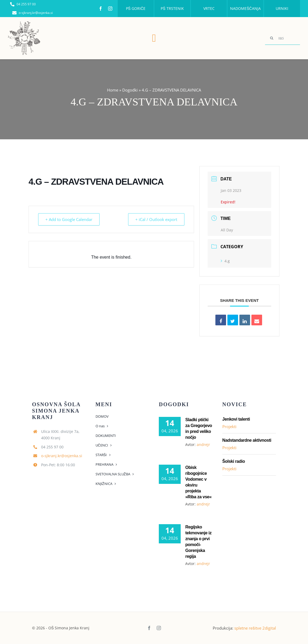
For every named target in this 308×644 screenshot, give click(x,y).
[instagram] (110, 9)
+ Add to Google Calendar (69, 219)
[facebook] (101, 9)
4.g (225, 261)
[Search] (272, 38)
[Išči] (283, 38)
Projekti (229, 426)
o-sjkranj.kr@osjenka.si (62, 456)
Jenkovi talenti (236, 419)
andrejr (203, 445)
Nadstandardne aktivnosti (247, 440)
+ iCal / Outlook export (156, 219)
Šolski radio (234, 461)
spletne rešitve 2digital (255, 628)
